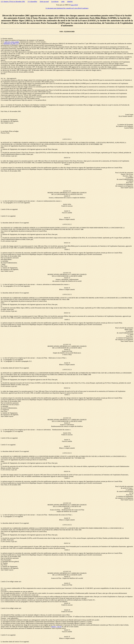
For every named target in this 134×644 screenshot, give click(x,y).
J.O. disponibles (32, 2)
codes (63, 2)
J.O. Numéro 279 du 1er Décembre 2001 (13, 2)
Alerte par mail (44, 2)
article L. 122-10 (56, 627)
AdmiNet (70, 2)
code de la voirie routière (12, 42)
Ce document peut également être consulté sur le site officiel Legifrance (67, 8)
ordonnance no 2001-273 (11, 44)
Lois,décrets (55, 2)
